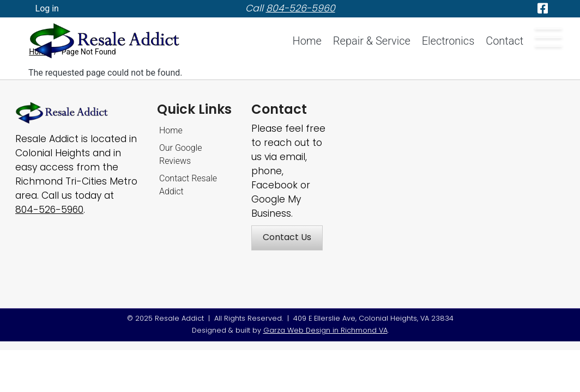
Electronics (448, 41)
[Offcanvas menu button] (548, 38)
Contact (505, 41)
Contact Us (287, 237)
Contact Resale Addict (188, 185)
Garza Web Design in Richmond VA (325, 330)
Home (307, 41)
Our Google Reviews (181, 154)
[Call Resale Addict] (49, 210)
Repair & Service (372, 41)
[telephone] (301, 8)
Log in (47, 8)
